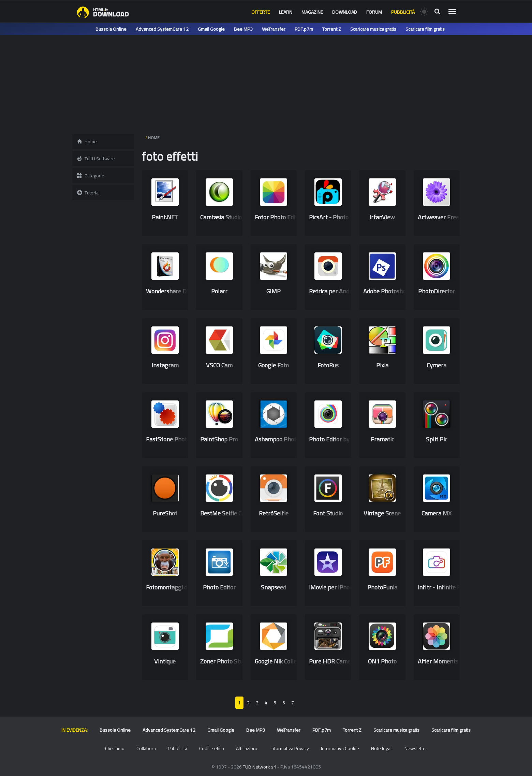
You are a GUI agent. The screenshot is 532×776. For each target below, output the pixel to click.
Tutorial (88, 193)
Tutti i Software (96, 159)
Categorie (90, 176)
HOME (154, 138)
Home (87, 142)
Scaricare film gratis (425, 29)
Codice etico (212, 748)
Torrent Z (332, 29)
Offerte (261, 12)
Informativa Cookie (340, 748)
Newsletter (416, 748)
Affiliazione (247, 748)
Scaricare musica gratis (373, 29)
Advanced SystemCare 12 (162, 29)
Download (345, 12)
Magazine (312, 12)
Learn (286, 12)
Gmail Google (211, 29)
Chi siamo (115, 748)
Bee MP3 (243, 29)
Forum (374, 12)
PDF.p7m (304, 29)
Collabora (146, 748)
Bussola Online (111, 29)
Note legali (382, 748)
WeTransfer (274, 29)
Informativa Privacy (290, 748)
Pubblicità (403, 12)
